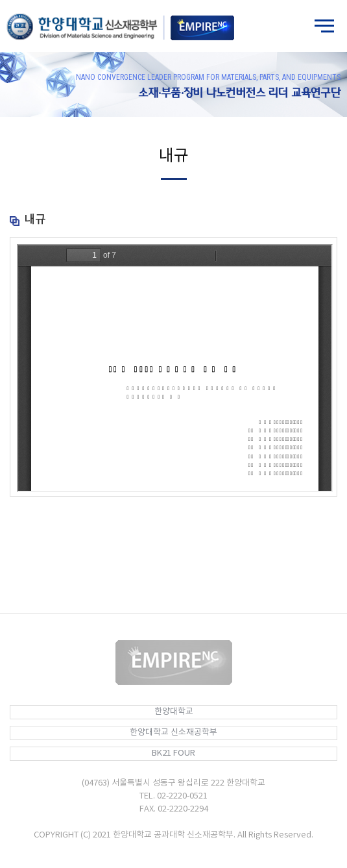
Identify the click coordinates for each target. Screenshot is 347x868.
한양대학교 (174, 712)
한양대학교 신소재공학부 (173, 733)
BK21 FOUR (173, 753)
